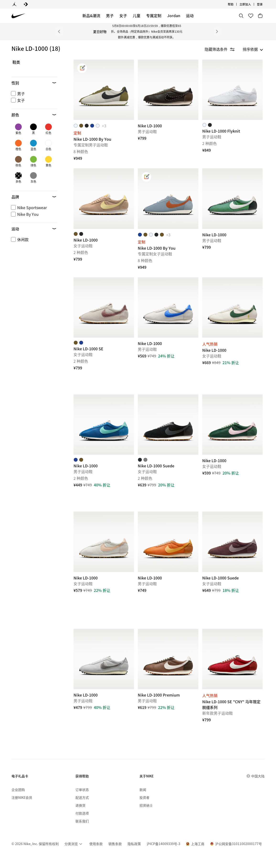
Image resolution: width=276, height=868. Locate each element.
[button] (34, 83)
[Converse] (26, 4)
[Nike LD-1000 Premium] (168, 659)
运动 (190, 15)
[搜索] (241, 16)
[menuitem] (74, 842)
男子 (110, 15)
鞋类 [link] (16, 62)
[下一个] (217, 31)
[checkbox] (33, 93)
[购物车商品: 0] (260, 16)
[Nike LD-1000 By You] (104, 90)
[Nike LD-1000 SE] (104, 307)
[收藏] (251, 16)
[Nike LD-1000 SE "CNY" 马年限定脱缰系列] (232, 659)
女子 (123, 15)
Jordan (174, 15)
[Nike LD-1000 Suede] (168, 425)
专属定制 (154, 15)
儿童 (137, 15)
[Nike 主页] (19, 16)
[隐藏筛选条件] (223, 49)
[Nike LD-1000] (168, 90)
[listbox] (253, 49)
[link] (82, 68)
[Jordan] (14, 4)
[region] (31, 116)
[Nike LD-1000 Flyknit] (232, 90)
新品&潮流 (91, 15)
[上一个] (59, 31)
